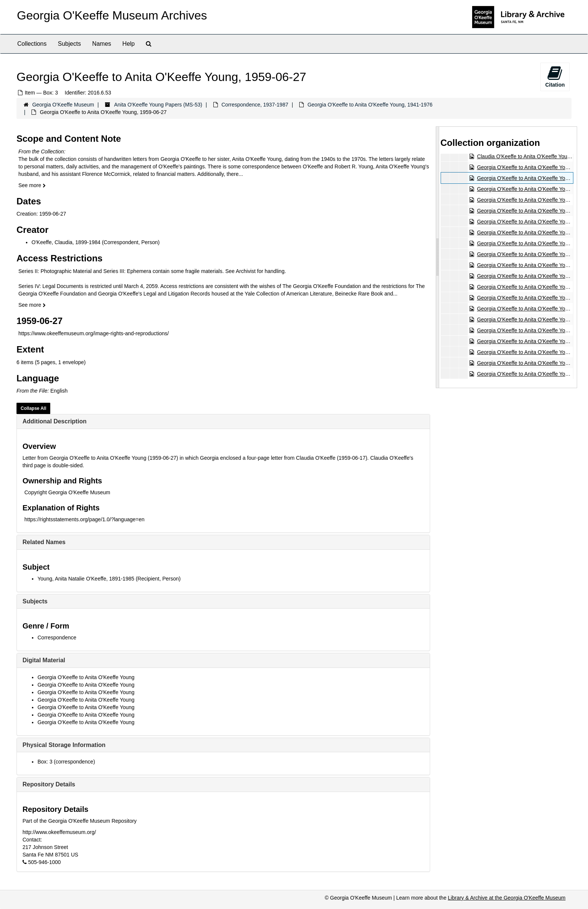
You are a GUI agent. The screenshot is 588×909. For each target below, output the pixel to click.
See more (32, 185)
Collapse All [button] (33, 408)
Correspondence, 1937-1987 (255, 105)
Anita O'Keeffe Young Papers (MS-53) (158, 105)
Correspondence (57, 637)
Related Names (44, 542)
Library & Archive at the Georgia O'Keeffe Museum (507, 898)
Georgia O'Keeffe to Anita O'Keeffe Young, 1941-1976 (370, 105)
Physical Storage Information (64, 745)
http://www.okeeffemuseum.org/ (59, 832)
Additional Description (55, 421)
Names (102, 44)
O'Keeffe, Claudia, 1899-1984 (66, 242)
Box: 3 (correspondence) (66, 762)
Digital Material (44, 660)
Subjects (69, 44)
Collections (32, 44)
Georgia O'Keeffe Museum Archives (112, 15)
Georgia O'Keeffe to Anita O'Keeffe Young (86, 677)
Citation (555, 76)
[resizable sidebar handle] (438, 257)
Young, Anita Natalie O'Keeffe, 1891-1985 (86, 579)
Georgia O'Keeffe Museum (63, 105)
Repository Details (49, 784)
